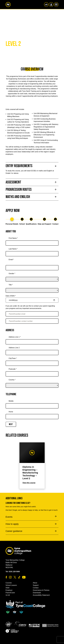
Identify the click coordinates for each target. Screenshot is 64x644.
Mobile (11, 401)
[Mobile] (32, 406)
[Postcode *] (32, 374)
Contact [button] (36, 588)
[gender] (32, 276)
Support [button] (36, 585)
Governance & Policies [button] (41, 590)
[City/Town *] (32, 363)
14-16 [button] (8, 595)
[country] (32, 383)
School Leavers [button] (11, 585)
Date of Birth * (11, 296)
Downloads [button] (37, 593)
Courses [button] (9, 583)
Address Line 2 (14, 348)
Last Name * (13, 249)
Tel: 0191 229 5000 (13, 572)
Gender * (12, 274)
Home (11, 412)
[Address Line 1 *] (32, 342)
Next (11, 424)
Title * (11, 285)
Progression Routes (19, 190)
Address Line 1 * (15, 337)
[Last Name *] (32, 254)
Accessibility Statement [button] (41, 595)
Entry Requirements (19, 166)
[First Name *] (32, 243)
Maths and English (18, 197)
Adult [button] (7, 588)
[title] (32, 288)
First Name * (13, 238)
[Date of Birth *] (32, 300)
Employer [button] (9, 590)
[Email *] (32, 268)
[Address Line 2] (32, 353)
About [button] (35, 583)
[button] (9, 624)
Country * (12, 380)
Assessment (13, 182)
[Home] (32, 417)
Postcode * (13, 369)
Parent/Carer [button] (10, 593)
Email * (11, 260)
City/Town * (13, 358)
